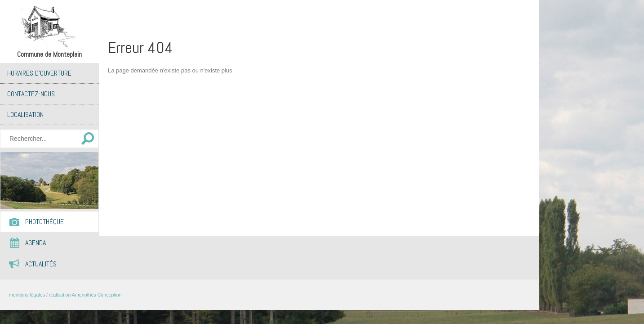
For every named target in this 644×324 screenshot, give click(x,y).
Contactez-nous (31, 94)
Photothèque (44, 222)
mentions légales (27, 295)
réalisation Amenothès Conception (85, 295)
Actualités (41, 264)
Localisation (25, 115)
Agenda (36, 243)
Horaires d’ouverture (39, 73)
